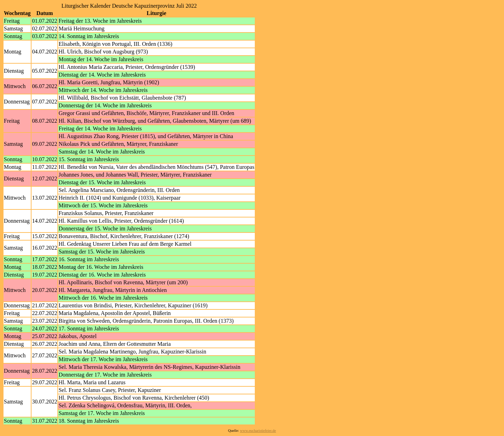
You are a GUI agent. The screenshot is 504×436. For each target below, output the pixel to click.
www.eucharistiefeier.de (258, 431)
